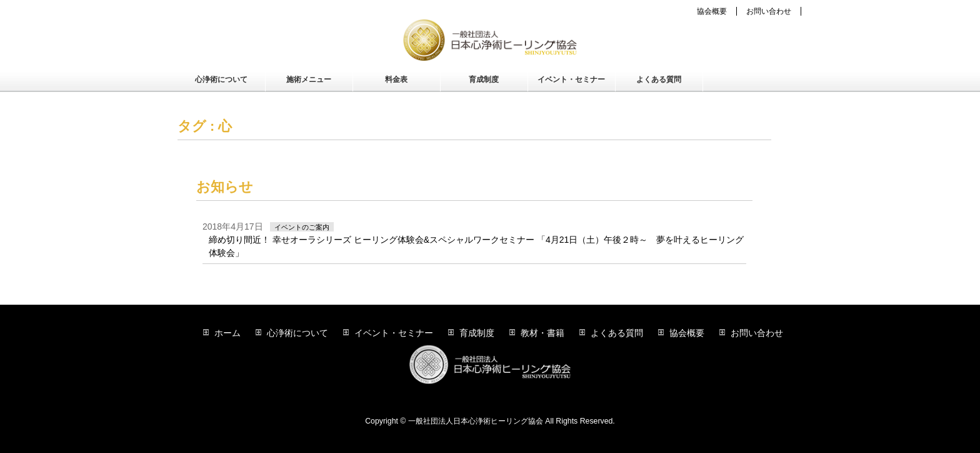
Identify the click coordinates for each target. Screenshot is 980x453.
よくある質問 (617, 333)
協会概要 (712, 11)
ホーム (227, 333)
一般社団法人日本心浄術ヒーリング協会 (476, 421)
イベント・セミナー (394, 333)
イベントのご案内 (302, 227)
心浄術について (297, 333)
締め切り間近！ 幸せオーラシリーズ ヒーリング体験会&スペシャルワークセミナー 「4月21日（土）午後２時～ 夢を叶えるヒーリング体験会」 (476, 246)
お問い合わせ (769, 11)
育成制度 (477, 333)
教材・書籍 (542, 333)
